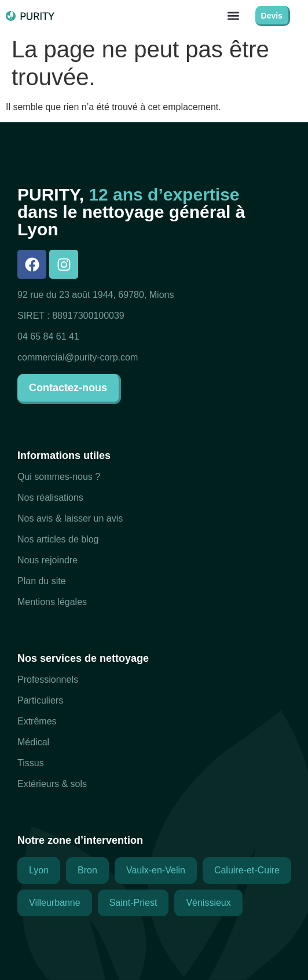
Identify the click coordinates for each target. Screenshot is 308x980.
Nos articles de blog (58, 539)
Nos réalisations (50, 498)
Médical (33, 742)
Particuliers (40, 700)
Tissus (31, 763)
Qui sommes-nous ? (59, 477)
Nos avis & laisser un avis (70, 518)
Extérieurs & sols (52, 784)
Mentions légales (52, 602)
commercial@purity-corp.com (78, 357)
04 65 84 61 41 (48, 336)
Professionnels (48, 680)
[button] (234, 15)
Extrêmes (37, 721)
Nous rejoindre (47, 560)
